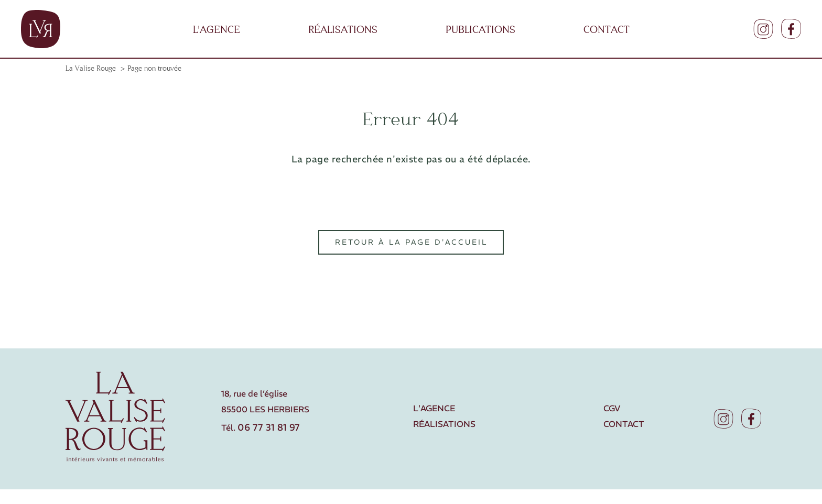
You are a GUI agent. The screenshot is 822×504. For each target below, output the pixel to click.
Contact (624, 424)
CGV (612, 408)
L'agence (434, 408)
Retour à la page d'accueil (411, 243)
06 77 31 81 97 (269, 428)
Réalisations (444, 424)
